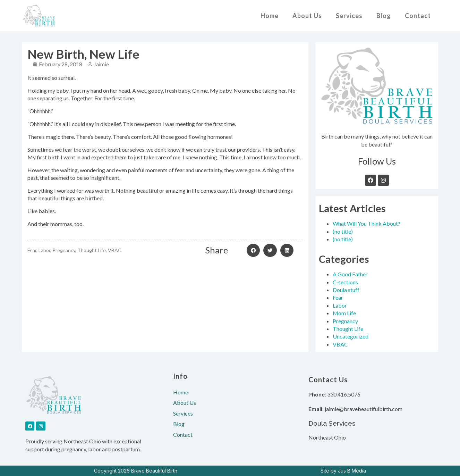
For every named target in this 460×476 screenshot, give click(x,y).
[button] (253, 250)
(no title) (343, 231)
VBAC (340, 344)
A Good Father (350, 274)
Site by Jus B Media (343, 471)
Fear (338, 297)
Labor (340, 305)
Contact (418, 16)
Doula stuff (346, 290)
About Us (307, 16)
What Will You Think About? (367, 223)
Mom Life (344, 313)
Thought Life (348, 329)
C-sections (345, 282)
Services (349, 16)
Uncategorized (351, 336)
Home (270, 16)
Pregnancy (345, 321)
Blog (384, 16)
